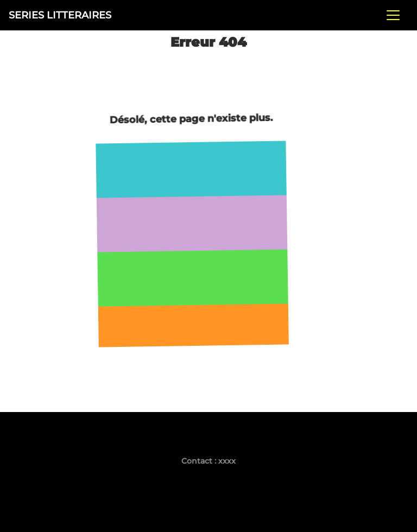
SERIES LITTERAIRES (60, 15)
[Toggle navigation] (393, 15)
